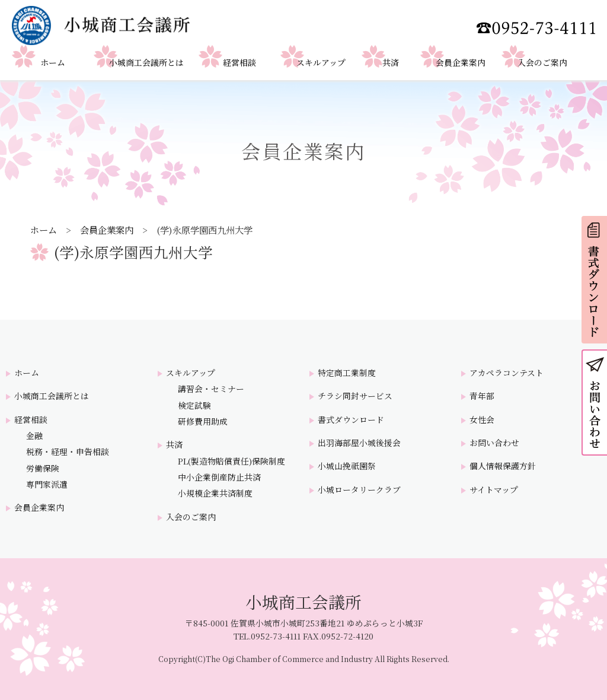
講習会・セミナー (211, 389)
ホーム (44, 230)
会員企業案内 (107, 230)
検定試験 (194, 405)
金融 (34, 436)
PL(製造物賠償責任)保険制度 (231, 461)
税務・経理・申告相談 (68, 452)
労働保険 (43, 468)
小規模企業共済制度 (215, 493)
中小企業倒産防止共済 (219, 477)
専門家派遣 (47, 484)
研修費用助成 (203, 421)
